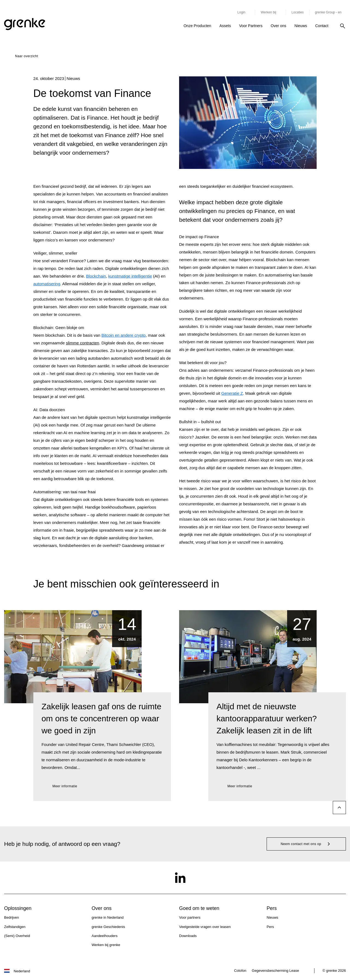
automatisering (47, 284)
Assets (225, 26)
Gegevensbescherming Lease (275, 971)
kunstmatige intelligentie (130, 276)
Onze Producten (197, 26)
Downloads (188, 936)
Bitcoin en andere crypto (124, 335)
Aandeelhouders (105, 936)
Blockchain (96, 276)
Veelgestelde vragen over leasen (205, 927)
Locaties (298, 12)
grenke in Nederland (108, 917)
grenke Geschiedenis (108, 927)
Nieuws (301, 26)
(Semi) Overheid (17, 936)
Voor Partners (251, 26)
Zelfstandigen (15, 927)
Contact (322, 26)
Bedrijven (11, 917)
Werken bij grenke (106, 945)
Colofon (240, 971)
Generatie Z (232, 393)
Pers (270, 927)
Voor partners (190, 917)
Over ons (278, 26)
